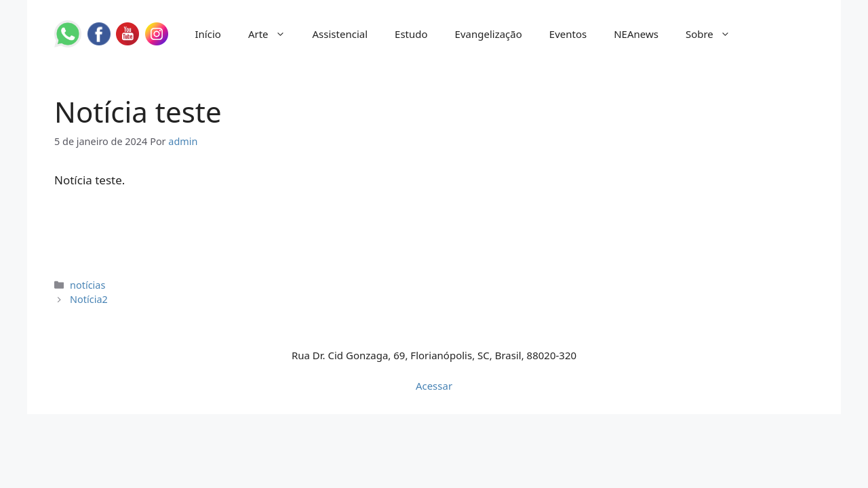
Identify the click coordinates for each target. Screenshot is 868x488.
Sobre (715, 34)
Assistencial (340, 34)
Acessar (434, 386)
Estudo (411, 34)
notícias (87, 285)
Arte (274, 34)
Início (208, 34)
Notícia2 (89, 299)
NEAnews (636, 34)
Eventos (568, 34)
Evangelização (489, 34)
